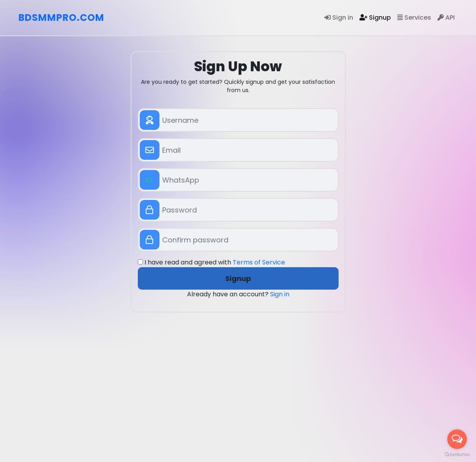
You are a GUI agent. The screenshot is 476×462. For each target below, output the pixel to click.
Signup (375, 18)
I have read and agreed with (211, 262)
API (446, 18)
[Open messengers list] (457, 439)
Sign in (339, 18)
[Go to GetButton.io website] (457, 454)
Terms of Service (259, 262)
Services (414, 18)
